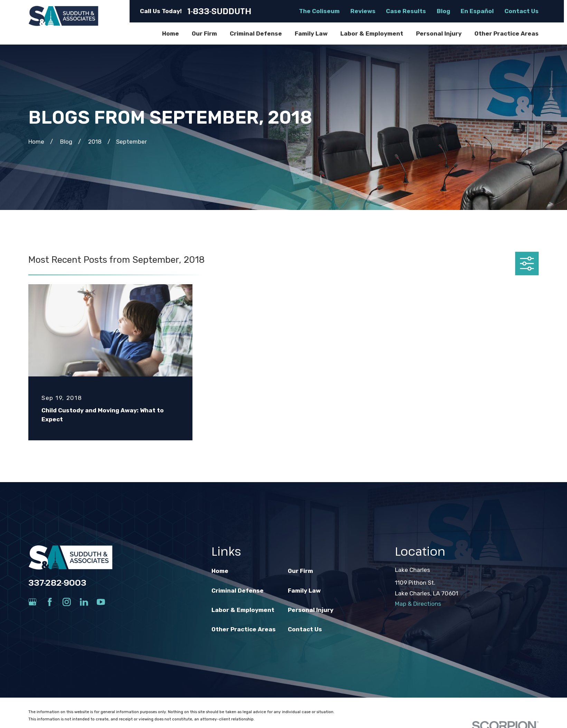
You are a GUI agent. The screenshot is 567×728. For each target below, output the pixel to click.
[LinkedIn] (84, 602)
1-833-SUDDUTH (219, 11)
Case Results (406, 11)
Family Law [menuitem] (311, 33)
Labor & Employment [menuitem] (372, 33)
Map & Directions (418, 604)
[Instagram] (67, 602)
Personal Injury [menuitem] (439, 33)
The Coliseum (319, 11)
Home (220, 571)
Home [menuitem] (171, 33)
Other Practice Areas (244, 629)
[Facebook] (50, 602)
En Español (477, 11)
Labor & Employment (243, 610)
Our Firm (300, 571)
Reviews (363, 11)
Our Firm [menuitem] (204, 33)
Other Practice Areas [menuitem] (507, 33)
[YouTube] (101, 602)
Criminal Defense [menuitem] (256, 33)
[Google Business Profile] (32, 602)
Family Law (304, 591)
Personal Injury (311, 610)
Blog (443, 11)
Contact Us (522, 11)
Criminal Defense (238, 591)
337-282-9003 (57, 583)
